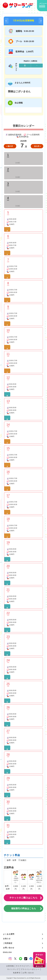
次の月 (37, 146)
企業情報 (10, 966)
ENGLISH (7, 952)
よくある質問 (9, 934)
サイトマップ (13, 969)
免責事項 (17, 973)
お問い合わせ (9, 948)
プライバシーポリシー (30, 969)
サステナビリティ (23, 966)
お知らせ (7, 939)
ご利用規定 (8, 943)
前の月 (10, 146)
